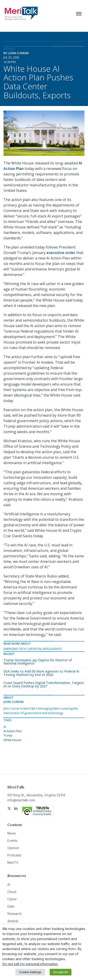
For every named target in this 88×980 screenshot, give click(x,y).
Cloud (12, 892)
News (12, 833)
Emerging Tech (15, 649)
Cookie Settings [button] (30, 972)
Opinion (13, 848)
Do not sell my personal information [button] (30, 964)
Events (12, 841)
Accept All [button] (61, 972)
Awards (13, 921)
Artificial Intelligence (45, 649)
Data (11, 906)
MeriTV (13, 862)
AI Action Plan (13, 731)
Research (15, 914)
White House (12, 740)
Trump (8, 735)
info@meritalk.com (21, 800)
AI (5, 727)
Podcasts (14, 855)
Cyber (12, 899)
